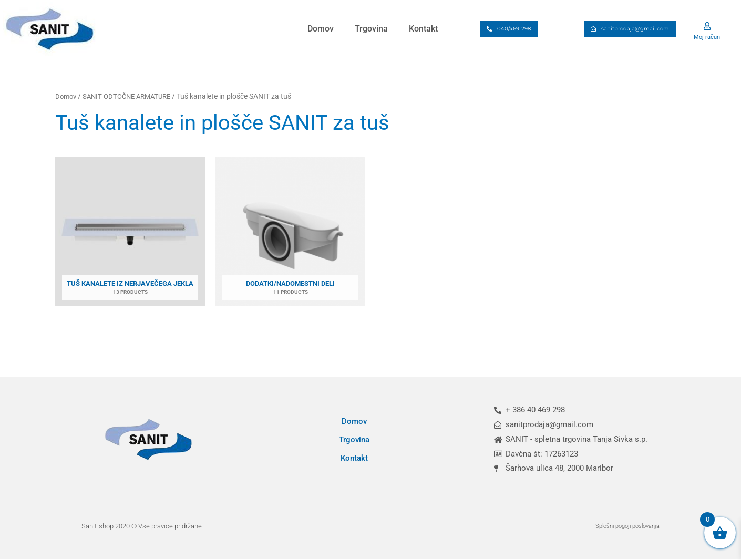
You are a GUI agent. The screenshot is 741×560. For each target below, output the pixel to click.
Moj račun (707, 36)
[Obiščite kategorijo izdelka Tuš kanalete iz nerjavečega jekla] (130, 235)
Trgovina (371, 29)
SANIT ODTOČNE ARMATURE (132, 96)
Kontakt (423, 29)
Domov (321, 29)
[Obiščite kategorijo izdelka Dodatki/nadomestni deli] (290, 235)
